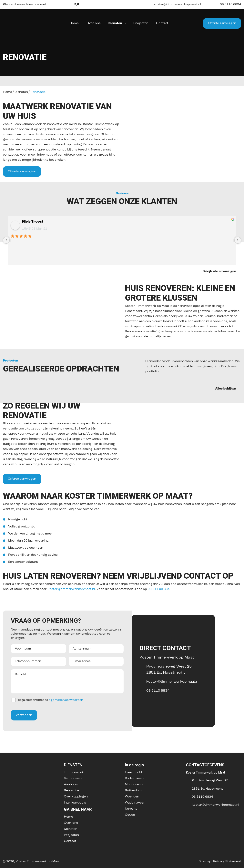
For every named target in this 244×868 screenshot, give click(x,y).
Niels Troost (33, 222)
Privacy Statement (227, 862)
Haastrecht (134, 772)
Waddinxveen (135, 803)
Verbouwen (73, 778)
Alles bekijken (228, 389)
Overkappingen (76, 797)
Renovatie (71, 791)
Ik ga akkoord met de (51, 700)
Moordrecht (134, 785)
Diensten (21, 92)
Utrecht (131, 809)
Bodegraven (134, 778)
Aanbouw (71, 785)
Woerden (132, 797)
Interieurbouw (75, 803)
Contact (70, 841)
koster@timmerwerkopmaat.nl (174, 4)
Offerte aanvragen (222, 23)
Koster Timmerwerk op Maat (38, 862)
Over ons (71, 823)
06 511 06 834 (159, 589)
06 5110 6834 (227, 4)
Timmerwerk (74, 772)
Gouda (130, 815)
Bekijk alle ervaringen (222, 271)
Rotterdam (133, 791)
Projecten (71, 835)
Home (7, 92)
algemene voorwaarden (66, 700)
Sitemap (205, 862)
